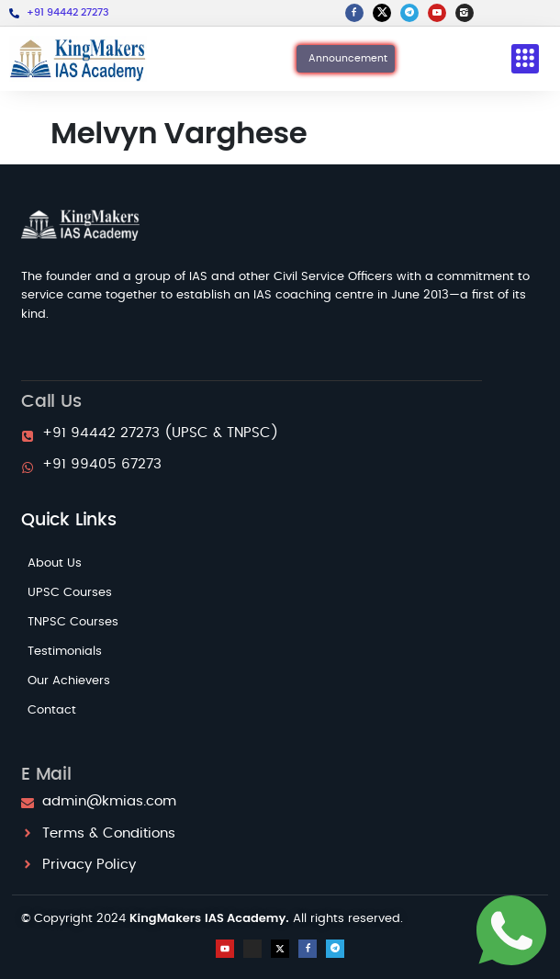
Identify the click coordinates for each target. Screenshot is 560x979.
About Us (55, 563)
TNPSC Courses (73, 622)
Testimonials (65, 652)
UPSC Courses (70, 593)
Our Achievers (69, 681)
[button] (525, 59)
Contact (52, 710)
